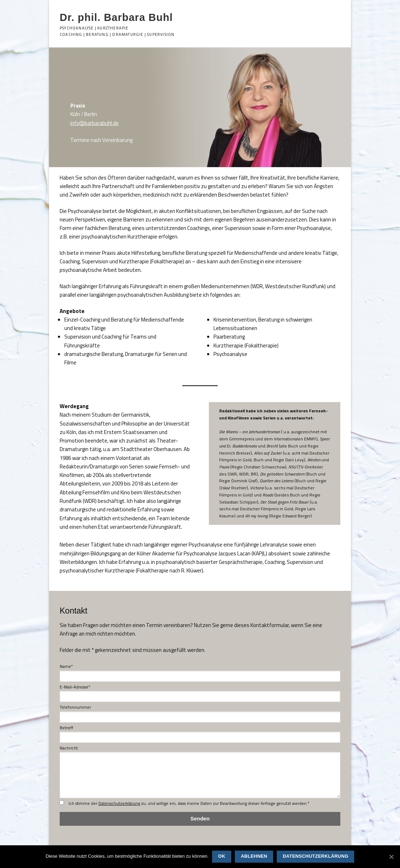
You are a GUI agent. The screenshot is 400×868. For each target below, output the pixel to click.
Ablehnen (254, 856)
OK (222, 856)
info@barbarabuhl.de (94, 123)
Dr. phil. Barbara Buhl (116, 17)
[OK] (391, 857)
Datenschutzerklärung (119, 803)
